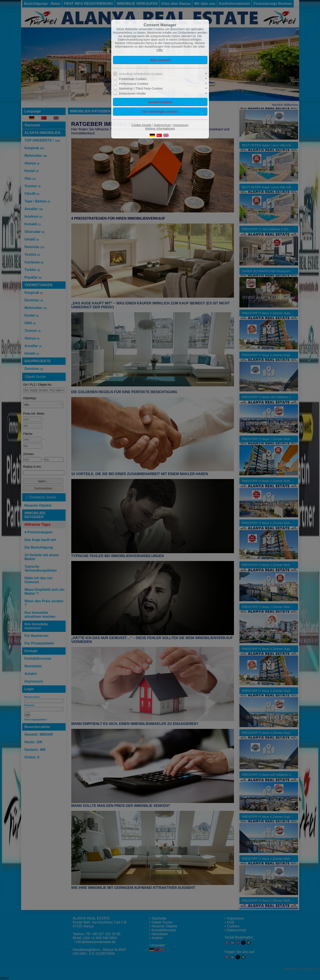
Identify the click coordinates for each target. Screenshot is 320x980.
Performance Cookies (134, 84)
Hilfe (160, 50)
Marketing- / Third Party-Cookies (141, 88)
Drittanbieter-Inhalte (132, 93)
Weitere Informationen (160, 129)
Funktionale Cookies (133, 79)
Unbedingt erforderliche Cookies (141, 74)
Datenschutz (162, 125)
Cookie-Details (142, 125)
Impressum (181, 125)
